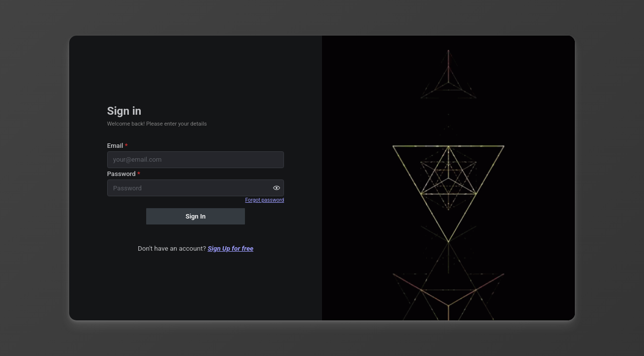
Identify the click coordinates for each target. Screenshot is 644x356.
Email (118, 146)
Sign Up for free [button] (230, 248)
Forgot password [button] (264, 200)
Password (124, 174)
